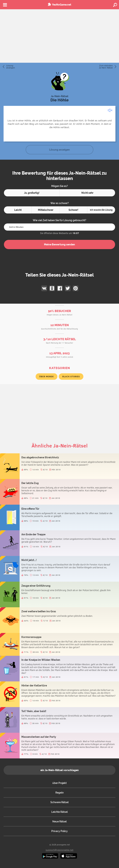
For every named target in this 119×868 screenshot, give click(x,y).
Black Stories (71, 377)
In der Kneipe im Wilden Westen (59, 669)
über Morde (46, 377)
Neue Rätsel (59, 821)
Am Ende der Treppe (59, 543)
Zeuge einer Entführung (59, 594)
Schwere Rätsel (59, 802)
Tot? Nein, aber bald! (59, 720)
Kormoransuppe (59, 644)
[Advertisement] (59, 36)
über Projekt (59, 783)
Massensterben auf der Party (59, 746)
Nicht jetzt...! (59, 569)
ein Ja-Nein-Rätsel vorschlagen (60, 770)
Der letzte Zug (59, 492)
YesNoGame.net (62, 5)
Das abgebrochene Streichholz (59, 466)
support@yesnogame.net (59, 850)
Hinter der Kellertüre (59, 694)
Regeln (59, 793)
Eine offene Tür (59, 517)
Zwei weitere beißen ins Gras (59, 620)
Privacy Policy (59, 831)
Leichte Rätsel (59, 812)
